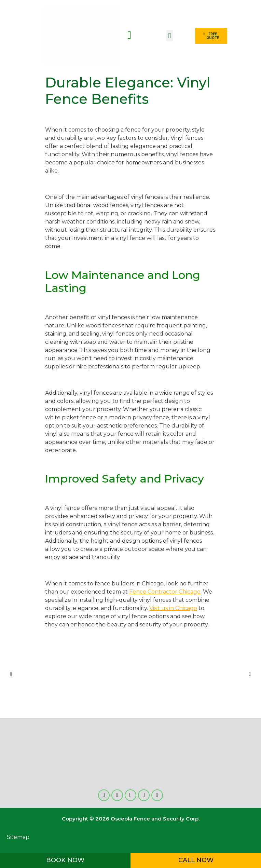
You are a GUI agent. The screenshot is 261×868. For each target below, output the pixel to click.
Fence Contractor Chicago (165, 592)
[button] (170, 36)
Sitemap (18, 837)
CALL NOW (196, 860)
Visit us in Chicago (173, 608)
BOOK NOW (65, 860)
